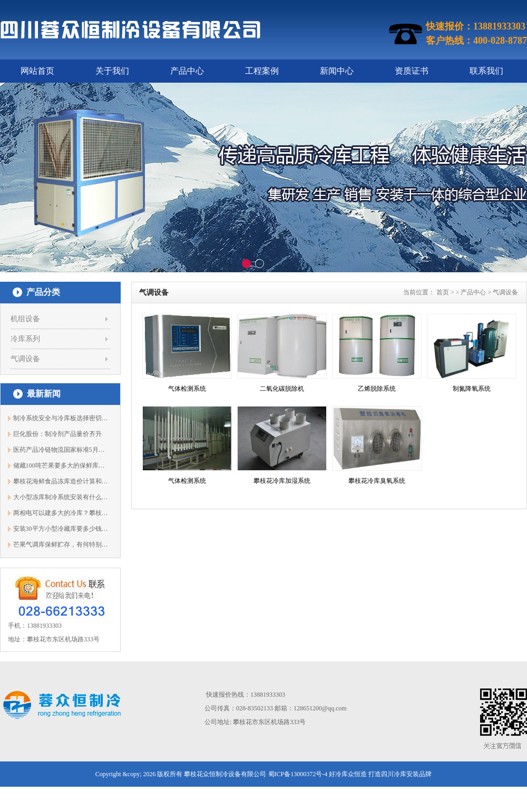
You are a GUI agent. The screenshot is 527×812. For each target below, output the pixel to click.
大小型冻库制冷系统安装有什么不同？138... (61, 497)
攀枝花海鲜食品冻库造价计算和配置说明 (61, 481)
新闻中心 (337, 71)
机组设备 (25, 319)
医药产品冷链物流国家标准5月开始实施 (61, 450)
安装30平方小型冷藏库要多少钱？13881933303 (61, 529)
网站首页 (37, 71)
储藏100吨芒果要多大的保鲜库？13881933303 (61, 466)
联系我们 (486, 71)
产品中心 (187, 71)
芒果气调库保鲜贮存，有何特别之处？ (61, 544)
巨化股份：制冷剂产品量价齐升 (57, 434)
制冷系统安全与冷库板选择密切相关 (61, 418)
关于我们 (112, 71)
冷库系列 (25, 339)
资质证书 (412, 71)
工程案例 (262, 71)
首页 (443, 292)
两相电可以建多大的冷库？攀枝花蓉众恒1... (61, 513)
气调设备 (25, 359)
